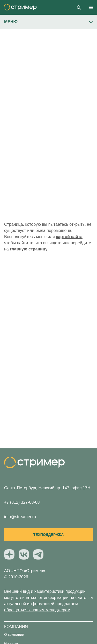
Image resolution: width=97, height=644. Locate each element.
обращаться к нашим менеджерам (37, 610)
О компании (14, 634)
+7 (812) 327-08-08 (22, 502)
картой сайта (69, 237)
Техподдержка (49, 535)
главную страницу (29, 249)
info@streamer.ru (20, 517)
